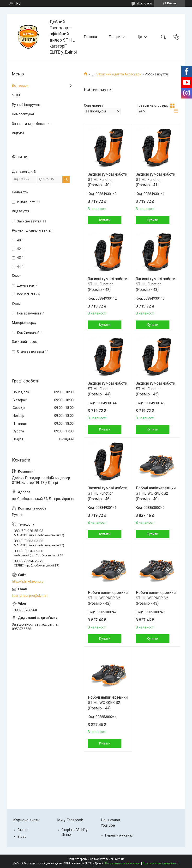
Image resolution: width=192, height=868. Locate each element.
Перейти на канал (119, 835)
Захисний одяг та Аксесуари (119, 74)
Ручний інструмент (27, 105)
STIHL (16, 95)
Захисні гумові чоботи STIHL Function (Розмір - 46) (108, 493)
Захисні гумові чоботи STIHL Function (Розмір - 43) (156, 284)
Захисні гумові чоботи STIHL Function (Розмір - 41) (156, 180)
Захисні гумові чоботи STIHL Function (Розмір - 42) (108, 284)
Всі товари (20, 86)
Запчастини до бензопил (32, 124)
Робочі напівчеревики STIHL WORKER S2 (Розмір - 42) (108, 598)
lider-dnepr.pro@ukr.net (30, 596)
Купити (105, 220)
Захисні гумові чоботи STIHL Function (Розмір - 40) (108, 180)
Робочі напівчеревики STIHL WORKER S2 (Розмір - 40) (156, 493)
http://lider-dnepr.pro (28, 581)
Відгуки (18, 133)
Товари (114, 37)
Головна (90, 37)
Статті (22, 830)
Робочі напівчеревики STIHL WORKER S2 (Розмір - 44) (108, 703)
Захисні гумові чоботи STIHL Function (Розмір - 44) (108, 389)
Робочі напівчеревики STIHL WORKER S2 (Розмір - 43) (156, 598)
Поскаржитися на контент (123, 863)
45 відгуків (144, 3)
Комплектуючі (23, 114)
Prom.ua (119, 859)
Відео (22, 837)
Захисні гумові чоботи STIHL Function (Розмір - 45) (156, 389)
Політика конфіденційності (161, 863)
